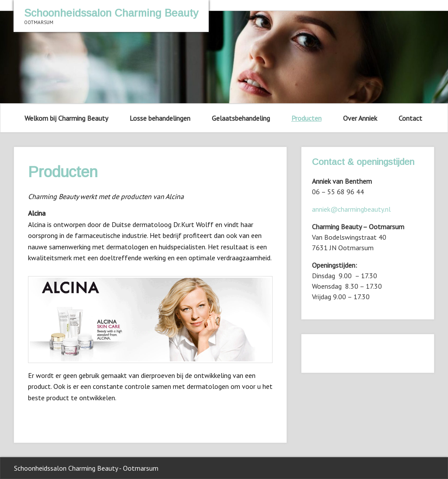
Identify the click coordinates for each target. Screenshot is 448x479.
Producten (306, 118)
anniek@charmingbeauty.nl (351, 209)
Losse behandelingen (160, 118)
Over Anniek (360, 118)
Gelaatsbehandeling (241, 118)
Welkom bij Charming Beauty (66, 118)
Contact (410, 118)
